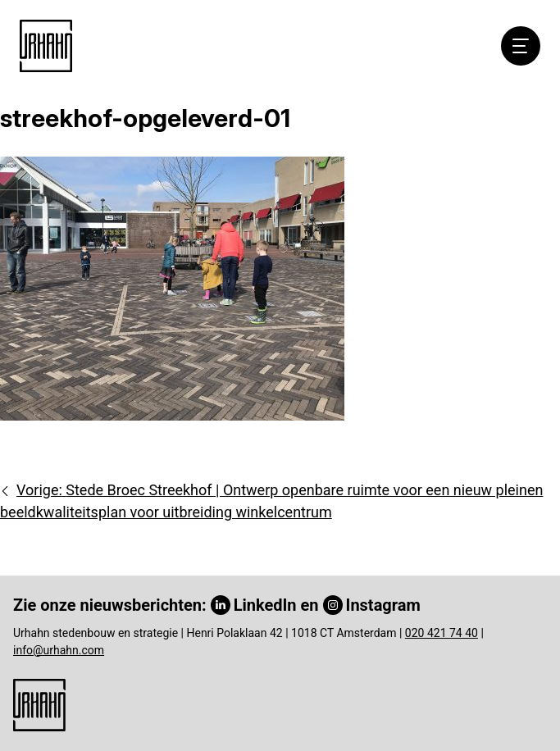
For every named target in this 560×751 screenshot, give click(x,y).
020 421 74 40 (442, 633)
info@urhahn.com (59, 650)
